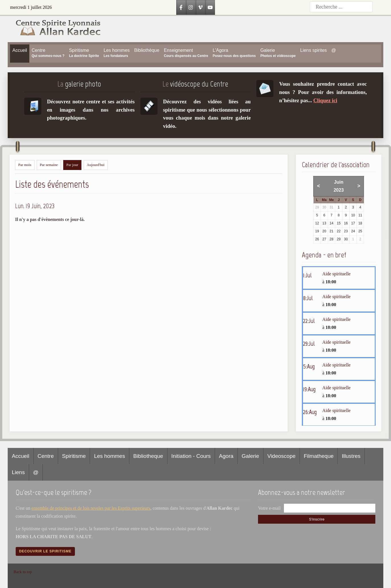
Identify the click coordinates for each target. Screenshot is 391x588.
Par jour (72, 165)
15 (339, 223)
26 (317, 239)
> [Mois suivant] (359, 186)
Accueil (20, 456)
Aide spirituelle (336, 274)
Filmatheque (319, 456)
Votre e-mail (269, 508)
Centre (46, 456)
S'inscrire (317, 519)
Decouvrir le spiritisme (45, 551)
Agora (226, 456)
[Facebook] (181, 7)
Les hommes (109, 456)
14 (331, 223)
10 (353, 215)
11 (360, 215)
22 (339, 231)
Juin (339, 182)
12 (317, 223)
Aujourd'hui (96, 165)
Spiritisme (74, 456)
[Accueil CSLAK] (54, 29)
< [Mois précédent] (319, 186)
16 (346, 223)
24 (353, 231)
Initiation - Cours (191, 456)
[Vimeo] (200, 7)
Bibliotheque (148, 456)
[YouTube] (210, 7)
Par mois (25, 165)
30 (346, 239)
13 (324, 223)
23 (346, 231)
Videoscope (282, 456)
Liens (18, 472)
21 (331, 231)
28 (331, 239)
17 (353, 223)
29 (339, 239)
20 (324, 231)
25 (360, 231)
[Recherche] (341, 7)
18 (360, 223)
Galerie (250, 456)
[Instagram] (191, 7)
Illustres (351, 456)
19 (317, 231)
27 (324, 239)
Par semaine (49, 165)
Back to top (23, 572)
